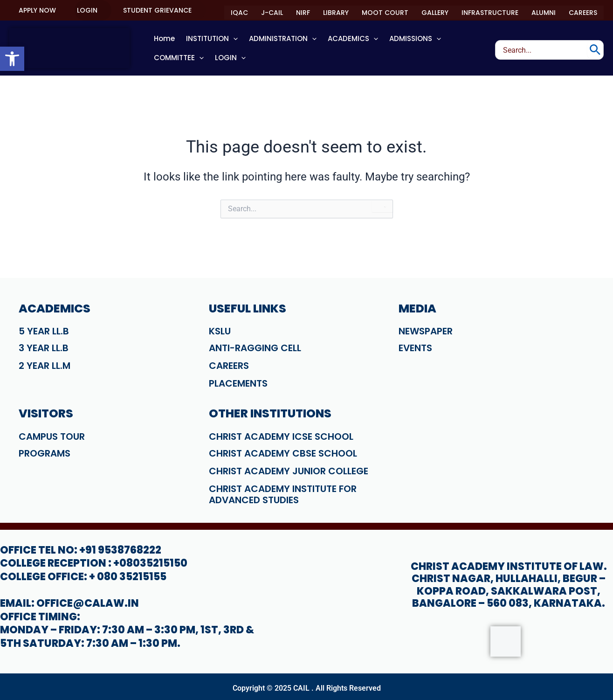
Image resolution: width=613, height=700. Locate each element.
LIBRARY (336, 13)
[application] (233, 38)
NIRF (303, 13)
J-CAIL (272, 13)
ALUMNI (544, 13)
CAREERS (583, 13)
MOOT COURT (385, 13)
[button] (37, 10)
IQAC (239, 13)
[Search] (595, 50)
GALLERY (435, 13)
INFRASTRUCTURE (490, 13)
